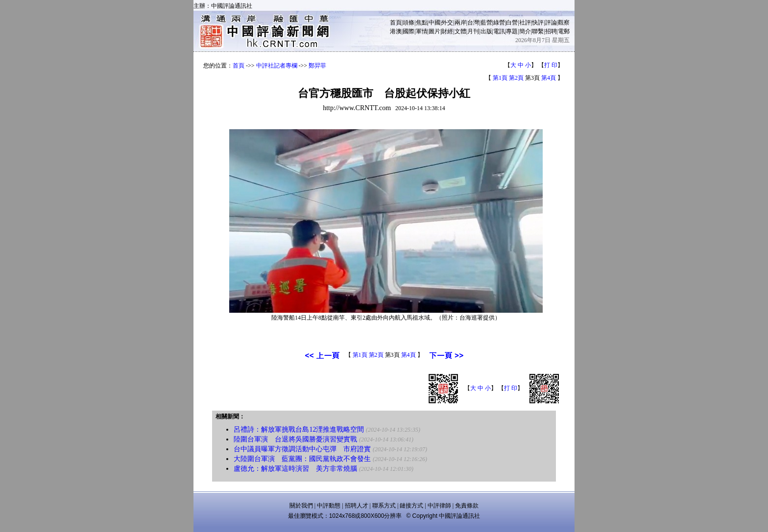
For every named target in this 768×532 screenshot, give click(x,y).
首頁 (396, 23)
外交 (447, 23)
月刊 (473, 31)
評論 (551, 23)
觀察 (564, 23)
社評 (525, 23)
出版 (486, 31)
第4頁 (549, 78)
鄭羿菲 (317, 66)
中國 (434, 23)
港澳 (396, 31)
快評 (538, 23)
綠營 (499, 23)
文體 (460, 31)
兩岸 (460, 23)
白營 (512, 23)
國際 (408, 31)
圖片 (434, 31)
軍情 (422, 31)
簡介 (525, 31)
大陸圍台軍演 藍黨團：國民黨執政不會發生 (302, 459)
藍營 (486, 23)
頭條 (408, 23)
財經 (447, 31)
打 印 (551, 65)
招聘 (551, 31)
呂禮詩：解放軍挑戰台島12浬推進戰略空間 (299, 429)
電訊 (499, 31)
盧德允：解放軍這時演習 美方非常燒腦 (295, 469)
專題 (512, 31)
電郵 (564, 31)
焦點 (422, 23)
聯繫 (538, 31)
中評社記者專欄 (277, 66)
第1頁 (500, 78)
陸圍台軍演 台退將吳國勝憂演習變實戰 (295, 439)
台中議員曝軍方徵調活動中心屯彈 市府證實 (302, 449)
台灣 (473, 23)
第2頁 (516, 78)
